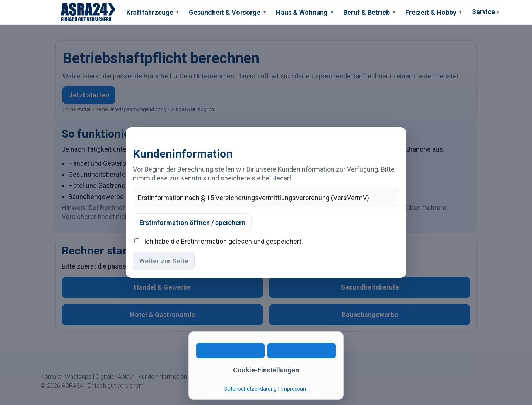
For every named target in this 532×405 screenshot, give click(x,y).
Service (485, 13)
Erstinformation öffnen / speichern (192, 222)
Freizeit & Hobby (433, 12)
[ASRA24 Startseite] (88, 12)
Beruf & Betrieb (369, 12)
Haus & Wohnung (304, 12)
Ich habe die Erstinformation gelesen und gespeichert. (224, 241)
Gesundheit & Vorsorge (227, 12)
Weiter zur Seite (164, 261)
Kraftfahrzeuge (152, 12)
